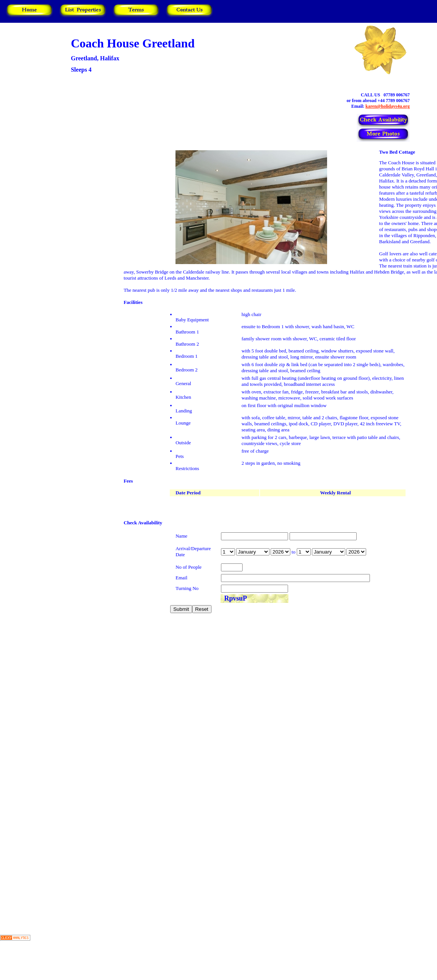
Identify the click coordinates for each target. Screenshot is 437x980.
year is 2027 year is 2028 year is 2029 (280, 552)
